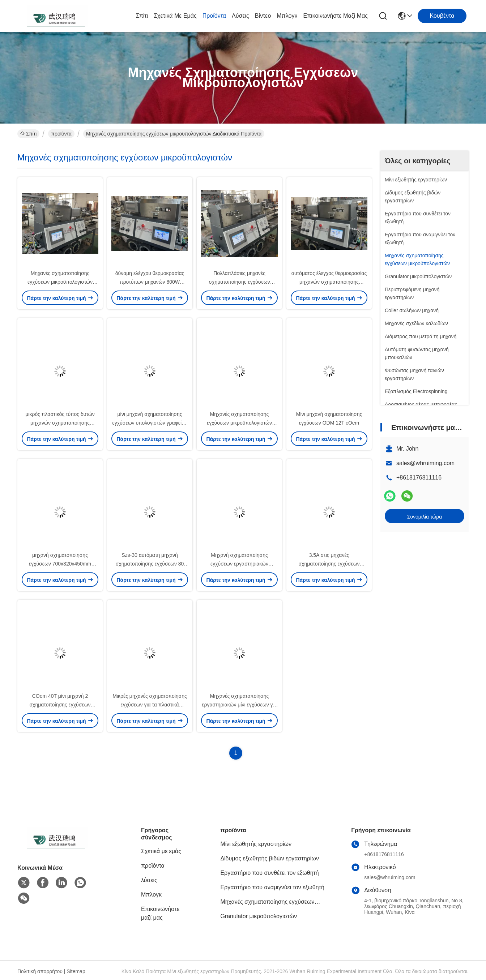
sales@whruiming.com (425, 463)
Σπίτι (142, 16)
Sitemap (76, 971)
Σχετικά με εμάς (175, 16)
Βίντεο (263, 16)
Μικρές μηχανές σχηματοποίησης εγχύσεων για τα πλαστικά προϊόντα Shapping (150, 705)
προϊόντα (214, 16)
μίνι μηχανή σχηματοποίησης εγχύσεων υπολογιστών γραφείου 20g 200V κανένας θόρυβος (150, 423)
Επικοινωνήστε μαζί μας (335, 16)
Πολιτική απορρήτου (40, 971)
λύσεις (240, 16)
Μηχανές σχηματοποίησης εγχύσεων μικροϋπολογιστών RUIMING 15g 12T (60, 282)
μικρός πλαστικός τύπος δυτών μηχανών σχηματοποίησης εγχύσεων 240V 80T (60, 423)
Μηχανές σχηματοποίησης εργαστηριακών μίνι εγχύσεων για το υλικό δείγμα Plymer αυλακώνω (239, 705)
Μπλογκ (287, 16)
